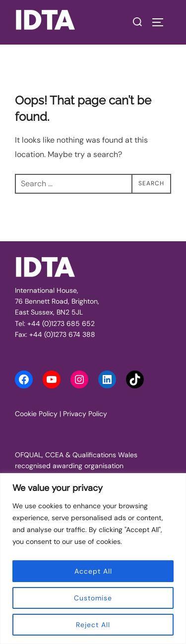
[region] (93, 559)
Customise (93, 598)
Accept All (93, 571)
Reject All (93, 625)
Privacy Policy (85, 414)
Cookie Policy (36, 414)
